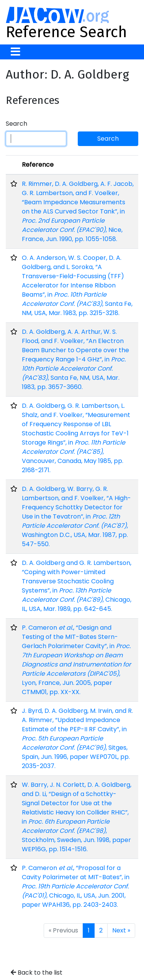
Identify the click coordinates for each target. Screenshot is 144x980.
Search (16, 124)
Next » (121, 930)
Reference (38, 165)
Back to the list (37, 973)
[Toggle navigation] (16, 52)
